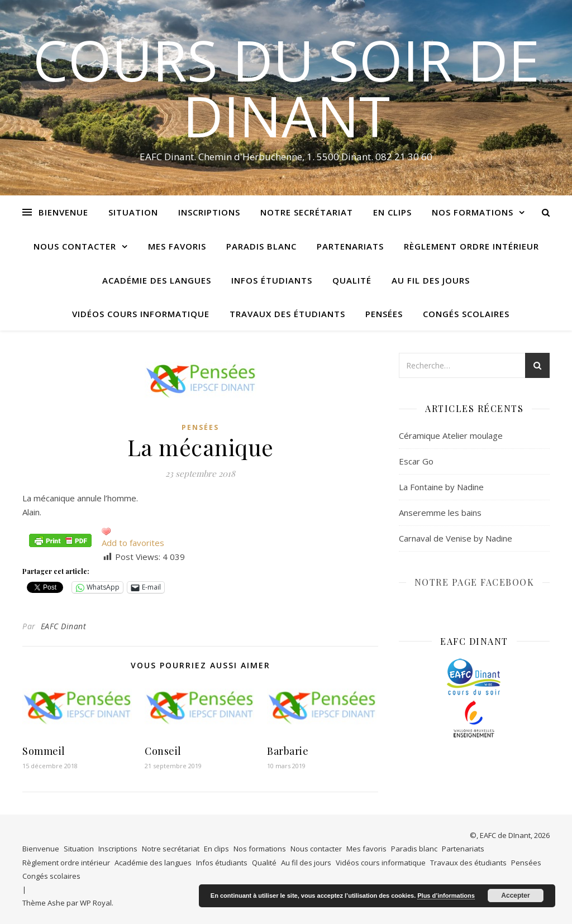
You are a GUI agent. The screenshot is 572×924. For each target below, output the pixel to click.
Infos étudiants (272, 280)
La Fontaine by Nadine (441, 487)
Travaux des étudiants (287, 314)
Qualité (352, 280)
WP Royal (96, 903)
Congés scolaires (466, 314)
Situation (133, 212)
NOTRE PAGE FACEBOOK (475, 582)
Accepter (515, 896)
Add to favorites (133, 543)
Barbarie (288, 751)
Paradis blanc (261, 246)
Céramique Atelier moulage (451, 435)
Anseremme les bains (440, 513)
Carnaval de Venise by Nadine (456, 538)
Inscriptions (209, 212)
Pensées (384, 314)
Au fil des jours (431, 280)
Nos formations (473, 212)
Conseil (163, 751)
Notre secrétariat (307, 212)
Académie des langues (157, 280)
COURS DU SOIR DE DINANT (286, 88)
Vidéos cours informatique (141, 314)
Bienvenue (63, 212)
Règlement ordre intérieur (471, 246)
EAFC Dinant (64, 626)
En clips (392, 212)
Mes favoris (177, 246)
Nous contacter (75, 246)
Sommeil (44, 751)
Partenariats (350, 246)
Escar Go (416, 461)
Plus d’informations (446, 896)
